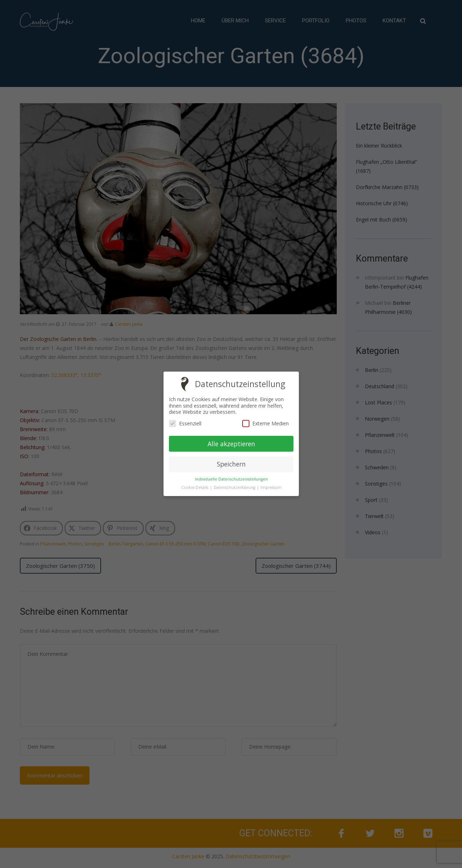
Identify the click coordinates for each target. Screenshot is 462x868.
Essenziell (185, 423)
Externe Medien (265, 423)
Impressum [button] (271, 488)
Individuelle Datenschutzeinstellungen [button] (231, 479)
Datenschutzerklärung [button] (235, 487)
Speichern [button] (231, 464)
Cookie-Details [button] (195, 487)
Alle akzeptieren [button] (231, 444)
